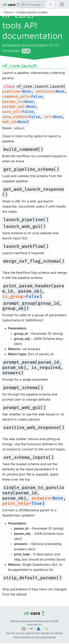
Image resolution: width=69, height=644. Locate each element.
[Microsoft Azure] (39, 629)
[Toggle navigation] (62, 4)
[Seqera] (24, 629)
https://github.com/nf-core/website (34, 637)
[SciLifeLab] (46, 629)
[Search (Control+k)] (50, 4)
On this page (31, 4)
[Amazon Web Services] (31, 629)
